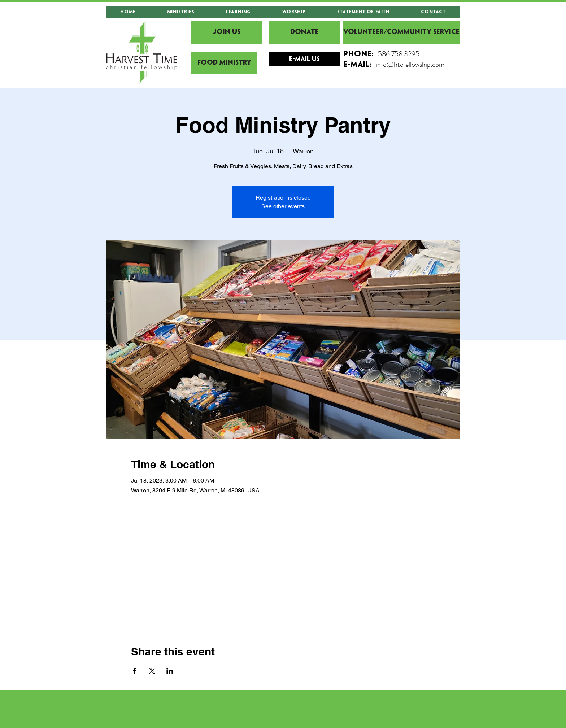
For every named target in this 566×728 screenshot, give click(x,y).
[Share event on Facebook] (134, 671)
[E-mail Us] (304, 59)
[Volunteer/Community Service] (401, 32)
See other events (283, 206)
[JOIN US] (227, 32)
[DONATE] (304, 32)
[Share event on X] (152, 671)
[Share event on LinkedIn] (170, 671)
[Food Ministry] (224, 63)
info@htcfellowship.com (410, 64)
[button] (181, 12)
